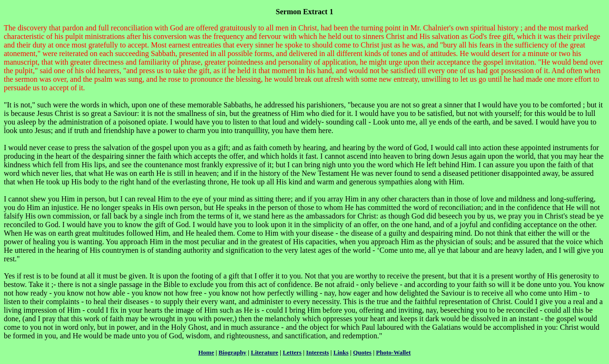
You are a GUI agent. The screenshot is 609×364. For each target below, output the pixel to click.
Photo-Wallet (393, 352)
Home (206, 352)
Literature (265, 352)
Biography (232, 352)
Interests (317, 352)
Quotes (362, 352)
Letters (292, 352)
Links (341, 352)
